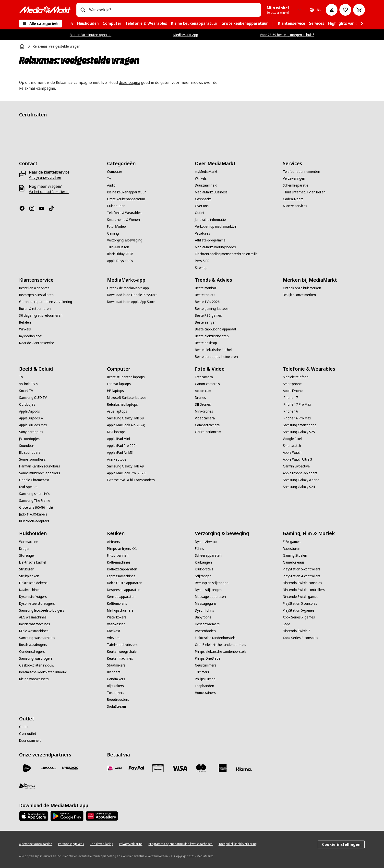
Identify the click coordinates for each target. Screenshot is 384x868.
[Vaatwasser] (116, 624)
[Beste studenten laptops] (126, 377)
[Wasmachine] (29, 542)
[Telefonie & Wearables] (124, 213)
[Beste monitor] (206, 288)
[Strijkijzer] (26, 569)
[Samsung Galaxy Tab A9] (125, 466)
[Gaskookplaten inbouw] (37, 665)
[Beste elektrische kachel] (213, 350)
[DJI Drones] (203, 404)
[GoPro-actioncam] (208, 432)
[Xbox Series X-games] (299, 617)
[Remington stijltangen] (212, 583)
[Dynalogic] (70, 768)
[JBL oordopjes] (29, 439)
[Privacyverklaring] (131, 844)
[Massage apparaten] (210, 597)
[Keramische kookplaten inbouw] (43, 672)
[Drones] (200, 398)
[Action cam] (203, 391)
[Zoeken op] (83, 10)
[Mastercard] (201, 768)
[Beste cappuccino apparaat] (216, 329)
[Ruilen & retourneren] (35, 309)
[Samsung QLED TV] (33, 398)
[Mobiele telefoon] (296, 377)
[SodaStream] (116, 706)
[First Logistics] (27, 786)
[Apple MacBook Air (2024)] (126, 425)
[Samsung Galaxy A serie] (301, 480)
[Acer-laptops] (117, 459)
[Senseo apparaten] (121, 597)
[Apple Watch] (292, 453)
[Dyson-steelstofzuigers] (37, 604)
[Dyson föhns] (204, 610)
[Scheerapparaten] (208, 555)
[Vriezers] (113, 638)
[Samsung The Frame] (35, 501)
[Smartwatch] (292, 446)
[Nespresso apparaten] (124, 590)
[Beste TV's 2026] (207, 302)
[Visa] (180, 768)
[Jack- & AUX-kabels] (33, 514)
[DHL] (48, 768)
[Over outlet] (28, 734)
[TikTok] (53, 208)
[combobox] (173, 10)
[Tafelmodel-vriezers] (122, 645)
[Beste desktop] (206, 343)
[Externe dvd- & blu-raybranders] (131, 480)
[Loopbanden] (204, 686)
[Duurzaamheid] (206, 185)
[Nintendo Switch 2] (296, 631)
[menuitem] (71, 24)
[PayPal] (136, 768)
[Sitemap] (201, 268)
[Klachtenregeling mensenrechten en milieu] (227, 254)
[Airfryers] (114, 542)
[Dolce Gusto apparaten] (125, 583)
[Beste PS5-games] (208, 315)
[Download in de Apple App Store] (131, 302)
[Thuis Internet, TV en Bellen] (304, 192)
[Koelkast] (114, 631)
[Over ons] (202, 206)
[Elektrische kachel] (33, 562)
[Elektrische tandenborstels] (215, 638)
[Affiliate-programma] (210, 240)
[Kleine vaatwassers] (34, 679)
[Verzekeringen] (294, 178)
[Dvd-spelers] (28, 487)
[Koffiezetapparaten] (122, 569)
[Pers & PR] (202, 261)
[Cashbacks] (203, 199)
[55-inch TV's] (28, 384)
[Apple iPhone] (293, 391)
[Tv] (109, 178)
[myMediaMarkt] (206, 172)
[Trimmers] (202, 672)
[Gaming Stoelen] (295, 555)
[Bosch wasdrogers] (33, 645)
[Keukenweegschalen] (123, 652)
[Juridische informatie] (210, 220)
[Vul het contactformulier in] (49, 192)
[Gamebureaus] (294, 562)
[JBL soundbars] (30, 453)
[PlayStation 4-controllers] (302, 576)
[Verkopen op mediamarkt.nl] (216, 226)
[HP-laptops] (115, 391)
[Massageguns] (206, 604)
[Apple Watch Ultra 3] (298, 459)
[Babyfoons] (203, 617)
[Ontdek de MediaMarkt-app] (128, 288)
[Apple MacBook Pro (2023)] (127, 473)
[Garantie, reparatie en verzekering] (46, 302)
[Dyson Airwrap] (206, 542)
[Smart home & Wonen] (123, 220)
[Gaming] (113, 233)
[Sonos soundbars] (32, 459)
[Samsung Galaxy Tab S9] (125, 418)
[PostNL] (27, 768)
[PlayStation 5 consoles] (300, 604)
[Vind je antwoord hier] (45, 177)
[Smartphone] (292, 384)
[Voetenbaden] (205, 631)
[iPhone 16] (290, 411)
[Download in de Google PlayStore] (132, 295)
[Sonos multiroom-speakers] (40, 473)
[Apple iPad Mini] (118, 439)
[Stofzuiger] (27, 555)
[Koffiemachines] (119, 562)
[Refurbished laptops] (122, 404)
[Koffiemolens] (117, 604)
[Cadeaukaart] (293, 199)
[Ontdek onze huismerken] (302, 288)
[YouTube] (44, 208)
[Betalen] (25, 322)
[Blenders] (114, 672)
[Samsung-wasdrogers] (36, 658)
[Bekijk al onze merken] (299, 295)
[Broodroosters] (118, 700)
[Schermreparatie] (296, 185)
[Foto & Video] (116, 226)
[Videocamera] (205, 418)
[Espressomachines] (121, 576)
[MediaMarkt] (45, 10)
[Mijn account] (332, 10)
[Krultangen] (203, 562)
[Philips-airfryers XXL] (122, 549)
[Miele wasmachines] (34, 631)
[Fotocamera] (204, 377)
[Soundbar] (27, 446)
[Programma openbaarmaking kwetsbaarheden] (180, 844)
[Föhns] (199, 549)
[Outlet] (200, 213)
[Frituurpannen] (118, 555)
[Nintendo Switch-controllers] (304, 590)
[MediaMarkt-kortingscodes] (215, 247)
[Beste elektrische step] (212, 336)
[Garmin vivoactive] (296, 466)
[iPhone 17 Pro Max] (297, 404)
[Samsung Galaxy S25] (299, 432)
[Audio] (111, 185)
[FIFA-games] (292, 542)
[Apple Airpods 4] (31, 418)
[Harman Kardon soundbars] (40, 466)
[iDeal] (115, 768)
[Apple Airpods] (30, 411)
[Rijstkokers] (115, 686)
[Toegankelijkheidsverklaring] (238, 844)
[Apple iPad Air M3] (120, 453)
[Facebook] (24, 208)
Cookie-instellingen (341, 844)
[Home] (23, 46)
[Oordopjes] (27, 404)
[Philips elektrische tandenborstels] (221, 652)
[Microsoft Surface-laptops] (127, 398)
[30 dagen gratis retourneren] (41, 315)
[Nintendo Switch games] (301, 597)
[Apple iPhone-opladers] (300, 473)
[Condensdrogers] (32, 652)
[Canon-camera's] (207, 384)
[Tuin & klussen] (118, 247)
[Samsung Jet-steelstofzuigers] (42, 610)
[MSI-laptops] (116, 432)
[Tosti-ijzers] (116, 693)
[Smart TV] (26, 391)
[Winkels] (201, 178)
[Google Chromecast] (34, 480)
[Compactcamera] (207, 425)
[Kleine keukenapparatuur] (126, 192)
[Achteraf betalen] (244, 769)
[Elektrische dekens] (33, 583)
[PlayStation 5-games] (299, 610)
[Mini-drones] (204, 411)
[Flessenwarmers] (207, 624)
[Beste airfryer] (205, 322)
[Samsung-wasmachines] (37, 638)
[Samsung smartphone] (300, 425)
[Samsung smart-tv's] (34, 494)
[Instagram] (34, 208)
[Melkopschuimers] (120, 610)
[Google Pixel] (292, 439)
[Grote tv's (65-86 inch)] (36, 507)
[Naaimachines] (30, 590)
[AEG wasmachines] (33, 617)
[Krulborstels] (204, 569)
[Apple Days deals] (120, 261)
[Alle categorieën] (41, 24)
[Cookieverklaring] (101, 844)
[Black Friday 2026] (120, 254)
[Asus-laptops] (117, 411)
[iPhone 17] (290, 398)
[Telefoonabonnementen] (301, 172)
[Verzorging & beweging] (125, 240)
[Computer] (115, 172)
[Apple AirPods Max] (33, 425)
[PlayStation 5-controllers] (302, 569)
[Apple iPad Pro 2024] (122, 446)
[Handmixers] (116, 679)
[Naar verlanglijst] (345, 10)
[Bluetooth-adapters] (34, 521)
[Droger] (24, 549)
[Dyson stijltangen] (208, 590)
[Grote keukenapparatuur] (126, 199)
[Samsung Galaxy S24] (299, 487)
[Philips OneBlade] (208, 658)
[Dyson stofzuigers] (33, 597)
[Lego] (287, 624)
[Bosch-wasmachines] (35, 624)
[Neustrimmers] (206, 665)
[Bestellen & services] (34, 288)
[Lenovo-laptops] (119, 384)
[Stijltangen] (203, 576)
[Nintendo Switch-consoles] (302, 583)
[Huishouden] (116, 206)
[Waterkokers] (117, 617)
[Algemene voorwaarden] (36, 844)
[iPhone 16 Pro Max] (297, 418)
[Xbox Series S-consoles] (300, 638)
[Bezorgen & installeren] (36, 295)
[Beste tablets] (205, 295)
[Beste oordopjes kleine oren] (216, 357)
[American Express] (223, 768)
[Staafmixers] (116, 665)
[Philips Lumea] (205, 679)
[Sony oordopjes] (31, 432)
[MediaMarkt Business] (211, 192)
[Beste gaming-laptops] (212, 309)
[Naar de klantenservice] (37, 343)
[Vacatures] (203, 233)
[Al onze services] (295, 206)
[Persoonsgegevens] (71, 844)
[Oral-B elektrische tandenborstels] (221, 645)
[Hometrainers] (205, 693)
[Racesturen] (292, 549)
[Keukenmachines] (120, 658)
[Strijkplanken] (29, 576)
